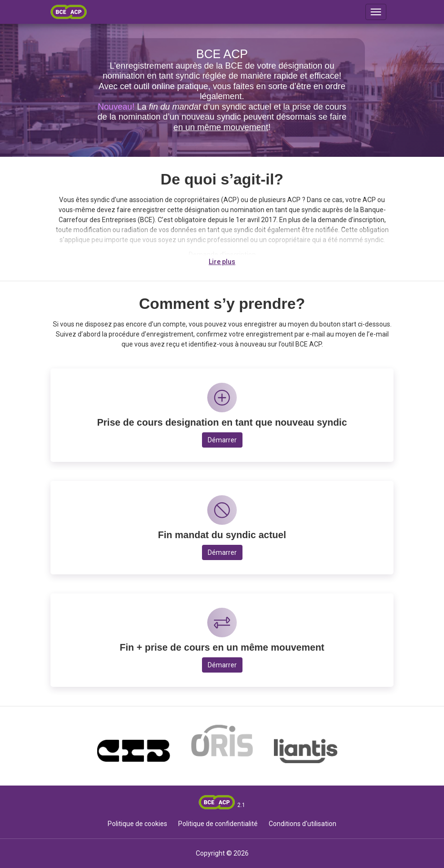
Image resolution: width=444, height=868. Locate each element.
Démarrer (222, 440)
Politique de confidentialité (218, 824)
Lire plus (222, 262)
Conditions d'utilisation (303, 824)
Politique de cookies (137, 824)
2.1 (241, 805)
